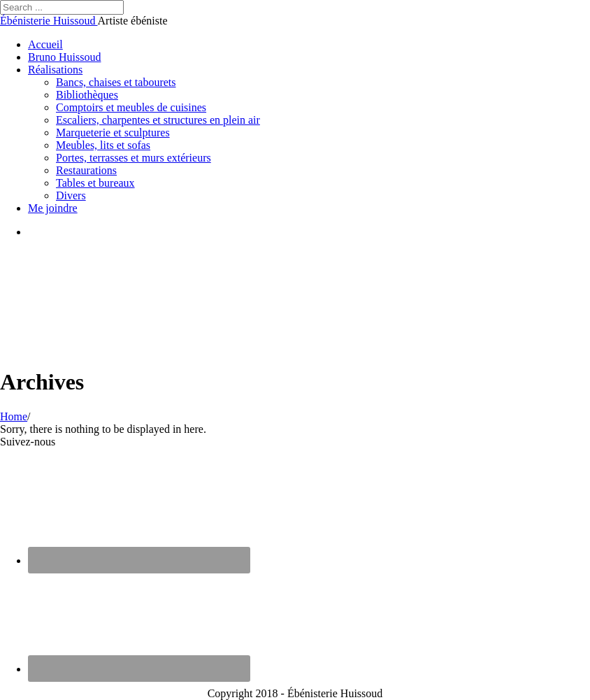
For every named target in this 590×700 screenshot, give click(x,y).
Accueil (45, 44)
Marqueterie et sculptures (113, 133)
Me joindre (53, 208)
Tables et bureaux (95, 183)
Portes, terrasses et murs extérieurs (134, 158)
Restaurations (86, 170)
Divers (71, 195)
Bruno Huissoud (64, 57)
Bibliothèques (87, 95)
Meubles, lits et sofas (103, 145)
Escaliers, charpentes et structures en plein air (158, 120)
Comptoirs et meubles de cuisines (131, 107)
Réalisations (55, 70)
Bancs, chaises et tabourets (116, 82)
